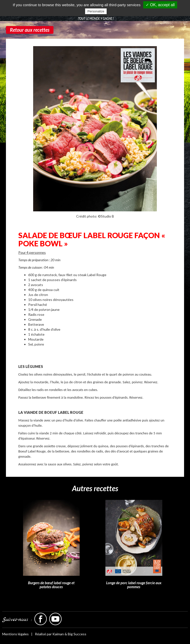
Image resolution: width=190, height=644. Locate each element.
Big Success (77, 634)
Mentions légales (15, 634)
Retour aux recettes (30, 30)
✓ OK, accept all (160, 5)
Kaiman (58, 634)
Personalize (96, 11)
